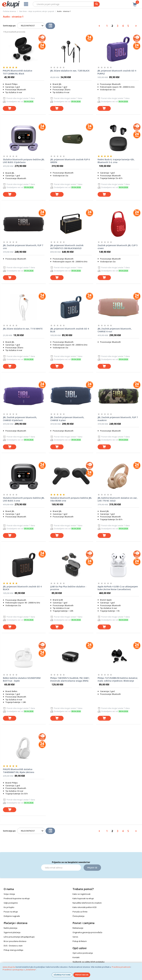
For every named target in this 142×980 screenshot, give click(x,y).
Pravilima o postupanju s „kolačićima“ (19, 970)
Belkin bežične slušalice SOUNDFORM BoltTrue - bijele (22, 679)
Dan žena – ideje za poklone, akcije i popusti (37, 11)
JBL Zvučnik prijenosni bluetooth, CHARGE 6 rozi (115, 330)
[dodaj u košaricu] (9, 108)
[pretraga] (97, 4)
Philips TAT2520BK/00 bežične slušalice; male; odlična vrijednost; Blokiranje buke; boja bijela (118, 680)
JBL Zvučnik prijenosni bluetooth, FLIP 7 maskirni (118, 419)
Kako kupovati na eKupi (83, 898)
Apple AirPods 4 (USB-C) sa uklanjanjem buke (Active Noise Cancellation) (118, 588)
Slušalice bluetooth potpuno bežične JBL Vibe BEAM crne (71, 499)
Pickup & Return (80, 941)
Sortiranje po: (9, 26)
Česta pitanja (78, 916)
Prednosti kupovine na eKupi (17, 898)
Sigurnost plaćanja (12, 932)
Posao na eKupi (11, 912)
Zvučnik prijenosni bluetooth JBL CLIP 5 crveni (118, 247)
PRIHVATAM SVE (82, 975)
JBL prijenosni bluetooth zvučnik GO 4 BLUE (70, 330)
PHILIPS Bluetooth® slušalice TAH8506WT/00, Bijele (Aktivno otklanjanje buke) (19, 771)
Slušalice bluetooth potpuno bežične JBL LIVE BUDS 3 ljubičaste (24, 161)
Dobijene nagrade (12, 916)
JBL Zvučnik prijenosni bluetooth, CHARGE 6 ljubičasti (20, 419)
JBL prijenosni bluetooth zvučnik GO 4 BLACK (22, 588)
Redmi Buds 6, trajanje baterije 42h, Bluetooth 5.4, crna (116, 161)
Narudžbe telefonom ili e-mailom (87, 903)
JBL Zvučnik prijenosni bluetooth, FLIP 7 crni (23, 247)
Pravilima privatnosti (121, 967)
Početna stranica (9, 11)
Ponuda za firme (80, 912)
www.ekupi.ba (9, 967)
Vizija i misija (9, 894)
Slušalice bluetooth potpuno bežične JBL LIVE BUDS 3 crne (24, 499)
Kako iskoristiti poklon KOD (85, 907)
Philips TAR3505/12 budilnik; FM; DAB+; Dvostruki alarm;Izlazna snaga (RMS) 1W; (70, 680)
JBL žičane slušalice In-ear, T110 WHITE (23, 329)
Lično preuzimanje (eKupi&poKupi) (19, 937)
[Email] (61, 868)
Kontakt (76, 957)
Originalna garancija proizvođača (87, 932)
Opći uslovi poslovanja (83, 953)
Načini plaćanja (10, 928)
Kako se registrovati (81, 894)
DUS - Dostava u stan (13, 946)
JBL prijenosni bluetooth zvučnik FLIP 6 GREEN (70, 161)
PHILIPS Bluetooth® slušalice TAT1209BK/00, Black (17, 72)
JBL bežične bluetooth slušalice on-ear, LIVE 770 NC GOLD (118, 499)
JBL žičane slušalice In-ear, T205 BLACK (70, 71)
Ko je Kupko (9, 907)
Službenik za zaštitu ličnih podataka (88, 962)
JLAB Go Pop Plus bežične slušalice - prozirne (68, 588)
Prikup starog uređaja (13, 950)
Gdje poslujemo (11, 903)
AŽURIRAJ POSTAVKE (62, 975)
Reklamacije (78, 928)
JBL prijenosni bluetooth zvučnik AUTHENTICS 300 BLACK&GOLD (67, 247)
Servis (75, 937)
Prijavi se (92, 868)
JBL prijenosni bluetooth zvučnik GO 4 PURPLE (117, 72)
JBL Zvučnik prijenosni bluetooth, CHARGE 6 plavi (67, 419)
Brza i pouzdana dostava (15, 941)
